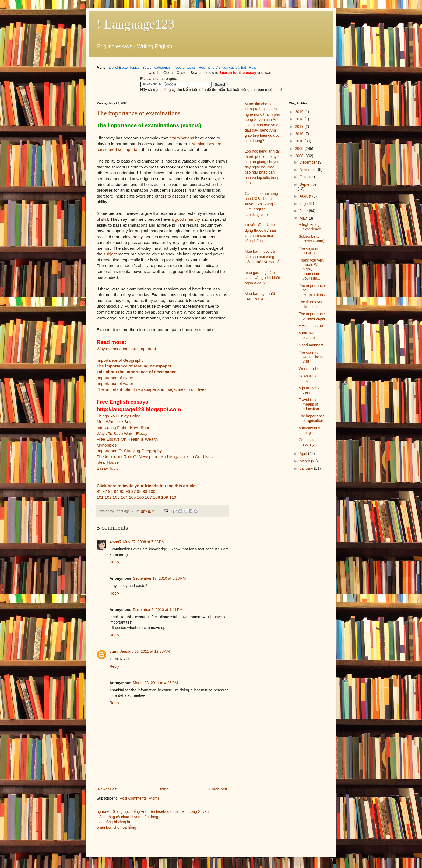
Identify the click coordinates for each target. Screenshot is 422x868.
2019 (300, 112)
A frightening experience (310, 227)
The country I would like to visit (311, 357)
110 (173, 497)
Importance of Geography (120, 360)
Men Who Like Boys (115, 422)
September (309, 184)
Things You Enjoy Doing (119, 416)
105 (132, 497)
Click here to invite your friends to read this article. (147, 486)
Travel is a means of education (309, 404)
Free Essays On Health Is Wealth (127, 439)
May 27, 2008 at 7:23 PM (144, 542)
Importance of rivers (115, 378)
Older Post (218, 789)
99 (145, 491)
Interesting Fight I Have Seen (123, 428)
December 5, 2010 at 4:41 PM (158, 610)
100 (152, 491)
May (304, 218)
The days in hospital (308, 251)
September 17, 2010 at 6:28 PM (159, 578)
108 (157, 497)
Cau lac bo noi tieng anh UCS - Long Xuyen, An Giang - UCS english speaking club (261, 204)
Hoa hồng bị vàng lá (113, 822)
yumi (114, 651)
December (309, 162)
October (307, 177)
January (307, 468)
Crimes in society (306, 442)
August (306, 196)
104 (124, 497)
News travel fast (308, 378)
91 (99, 491)
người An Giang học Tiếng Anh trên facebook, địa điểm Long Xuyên (153, 811)
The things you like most (311, 304)
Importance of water (115, 383)
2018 (300, 119)
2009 (300, 149)
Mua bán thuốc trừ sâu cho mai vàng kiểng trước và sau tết (263, 257)
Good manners (311, 345)
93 (110, 491)
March (305, 461)
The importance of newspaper (312, 316)
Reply (114, 562)
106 (140, 497)
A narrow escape (307, 335)
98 (139, 491)
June (304, 211)
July (303, 203)
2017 (300, 126)
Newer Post (108, 789)
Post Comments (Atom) (139, 798)
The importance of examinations (138, 113)
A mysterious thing (309, 430)
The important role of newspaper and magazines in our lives (152, 389)
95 (122, 491)
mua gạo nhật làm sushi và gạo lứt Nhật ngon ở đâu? (262, 278)
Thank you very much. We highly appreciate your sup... (311, 269)
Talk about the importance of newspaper (136, 372)
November (309, 170)
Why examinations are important (126, 349)
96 (128, 491)
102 (108, 497)
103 (116, 497)
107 (149, 497)
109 (165, 497)
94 (116, 491)
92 (105, 491)
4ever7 (115, 542)
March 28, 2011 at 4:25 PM (155, 683)
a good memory (186, 219)
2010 (300, 141)
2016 (300, 134)
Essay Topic (108, 468)
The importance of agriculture (312, 418)
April (304, 454)
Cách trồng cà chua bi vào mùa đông (127, 817)
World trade (308, 369)
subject (110, 254)
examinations (182, 138)
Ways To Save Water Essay (122, 433)
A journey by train (309, 390)
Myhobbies (107, 445)
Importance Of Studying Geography (129, 451)
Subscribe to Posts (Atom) (311, 239)
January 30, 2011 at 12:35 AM (145, 651)
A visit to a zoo (311, 326)
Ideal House (108, 462)
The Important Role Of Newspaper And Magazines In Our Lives (155, 457)
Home (163, 789)
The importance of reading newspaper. (134, 366)
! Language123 (136, 24)
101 (100, 497)
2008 (300, 156)
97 (133, 491)
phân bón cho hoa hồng (116, 827)
